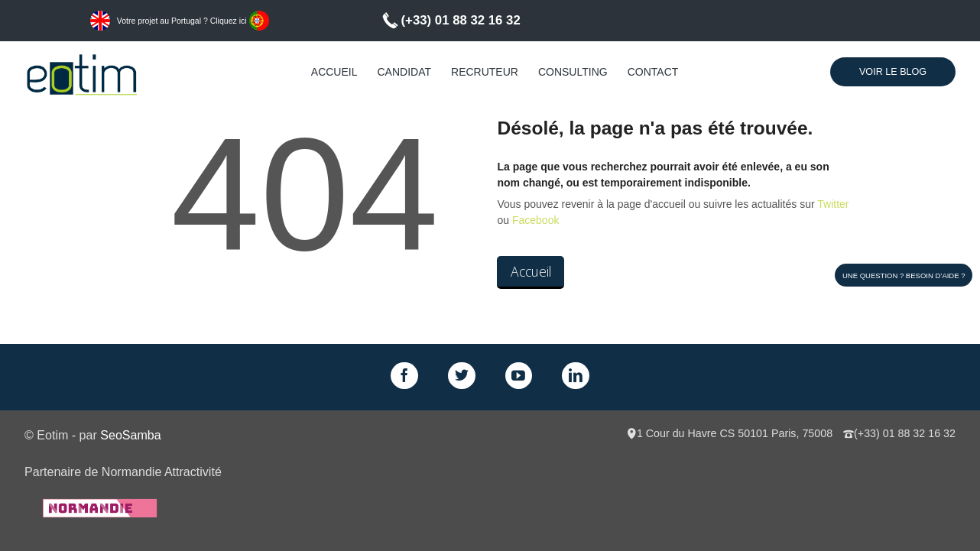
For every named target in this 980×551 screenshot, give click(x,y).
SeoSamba (130, 435)
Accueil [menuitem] (334, 72)
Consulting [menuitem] (573, 72)
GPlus (519, 376)
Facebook (535, 220)
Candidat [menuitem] (405, 72)
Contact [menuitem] (653, 72)
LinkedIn (576, 376)
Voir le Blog (893, 72)
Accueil (531, 271)
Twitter (833, 204)
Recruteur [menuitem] (485, 72)
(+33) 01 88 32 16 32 (461, 20)
